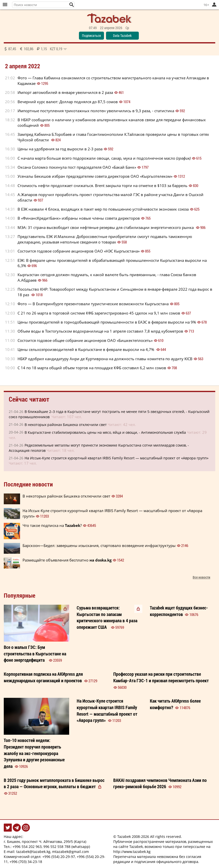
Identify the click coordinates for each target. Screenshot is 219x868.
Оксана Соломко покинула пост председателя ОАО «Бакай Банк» (77, 167)
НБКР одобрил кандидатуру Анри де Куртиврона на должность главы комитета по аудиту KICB (105, 359)
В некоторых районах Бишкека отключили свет (66, 425)
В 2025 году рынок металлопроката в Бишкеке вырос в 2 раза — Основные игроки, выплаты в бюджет (54, 783)
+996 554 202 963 (27, 847)
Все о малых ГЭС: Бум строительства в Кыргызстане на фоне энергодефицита (35, 654)
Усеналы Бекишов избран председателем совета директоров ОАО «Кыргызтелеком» (95, 176)
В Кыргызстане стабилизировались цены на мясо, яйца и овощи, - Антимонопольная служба (105, 432)
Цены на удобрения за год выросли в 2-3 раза (60, 149)
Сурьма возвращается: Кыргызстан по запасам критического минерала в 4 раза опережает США (107, 617)
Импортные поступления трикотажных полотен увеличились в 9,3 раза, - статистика (96, 111)
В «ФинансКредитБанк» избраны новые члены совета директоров (79, 218)
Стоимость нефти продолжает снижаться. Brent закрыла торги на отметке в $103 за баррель (102, 185)
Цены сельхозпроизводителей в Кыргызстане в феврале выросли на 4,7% (86, 349)
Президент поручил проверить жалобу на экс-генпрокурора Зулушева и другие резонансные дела (34, 753)
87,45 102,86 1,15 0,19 (35, 49)
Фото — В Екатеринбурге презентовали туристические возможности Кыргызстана (93, 304)
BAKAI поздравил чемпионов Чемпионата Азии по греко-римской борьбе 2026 (160, 783)
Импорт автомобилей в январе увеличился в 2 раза (65, 92)
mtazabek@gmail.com (71, 852)
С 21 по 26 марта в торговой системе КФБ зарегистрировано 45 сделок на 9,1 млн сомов (99, 313)
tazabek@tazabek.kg (33, 852)
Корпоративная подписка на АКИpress (43, 677)
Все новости (201, 577)
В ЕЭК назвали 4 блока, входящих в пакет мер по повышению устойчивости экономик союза (103, 209)
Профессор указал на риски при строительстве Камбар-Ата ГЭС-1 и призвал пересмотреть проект (161, 677)
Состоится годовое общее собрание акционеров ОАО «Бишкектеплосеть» (85, 340)
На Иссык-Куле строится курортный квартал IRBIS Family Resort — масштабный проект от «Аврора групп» (117, 458)
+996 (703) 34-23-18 (26, 862)
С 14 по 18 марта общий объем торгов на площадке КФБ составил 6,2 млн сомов (92, 368)
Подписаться (91, 36)
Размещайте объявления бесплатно (67, 560)
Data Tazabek (122, 36)
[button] (72, 5)
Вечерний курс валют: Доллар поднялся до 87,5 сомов (68, 102)
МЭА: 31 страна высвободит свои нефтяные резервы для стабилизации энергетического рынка (106, 227)
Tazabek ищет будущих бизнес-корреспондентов (179, 611)
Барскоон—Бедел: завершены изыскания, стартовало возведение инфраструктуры (99, 545)
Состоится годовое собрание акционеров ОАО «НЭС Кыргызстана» (79, 251)
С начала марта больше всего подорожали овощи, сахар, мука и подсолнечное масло (104, 158)
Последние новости (28, 484)
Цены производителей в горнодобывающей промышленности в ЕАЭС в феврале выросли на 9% (107, 322)
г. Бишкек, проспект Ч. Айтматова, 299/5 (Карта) (45, 842)
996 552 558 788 (57, 847)
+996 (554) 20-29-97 (59, 857)
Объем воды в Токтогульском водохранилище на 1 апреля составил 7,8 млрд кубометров (100, 331)
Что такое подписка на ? (52, 525)
